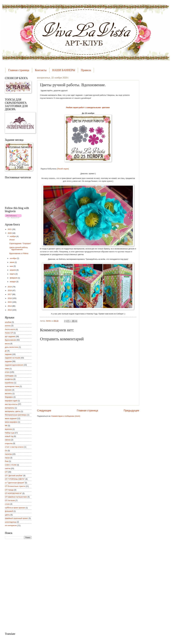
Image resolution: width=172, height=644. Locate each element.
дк (6, 351)
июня (12, 262)
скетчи (8, 468)
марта (13, 274)
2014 (10, 306)
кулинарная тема (12, 386)
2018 (10, 290)
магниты (8, 394)
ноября (13, 236)
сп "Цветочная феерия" (15, 483)
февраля (14, 278)
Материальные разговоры (16, 415)
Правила (86, 70)
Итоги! (12, 240)
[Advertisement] (16, 585)
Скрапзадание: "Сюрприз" (20, 243)
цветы (7, 515)
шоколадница (11, 522)
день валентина (12, 347)
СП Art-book (10, 500)
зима (7, 369)
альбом (8, 322)
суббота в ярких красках (15, 508)
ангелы (8, 326)
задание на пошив (13, 358)
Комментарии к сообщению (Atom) (66, 416)
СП (6, 472)
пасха (7, 458)
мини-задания (11, 418)
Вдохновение (10, 340)
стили (7, 504)
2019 (10, 287)
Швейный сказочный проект (17, 518)
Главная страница (19, 70)
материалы (10, 408)
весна (7, 344)
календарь (9, 376)
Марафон (9, 397)
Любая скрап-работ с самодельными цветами (88, 107)
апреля (13, 270)
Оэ (6, 451)
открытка (9, 443)
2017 (10, 294)
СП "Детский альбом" (14, 476)
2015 (10, 302)
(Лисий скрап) (63, 169)
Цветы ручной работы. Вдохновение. (19, 248)
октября (13, 258)
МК (6, 426)
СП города (9, 490)
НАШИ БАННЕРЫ (64, 70)
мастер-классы (11, 404)
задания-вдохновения (14, 365)
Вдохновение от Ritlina (19, 253)
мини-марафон (11, 422)
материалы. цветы (13, 411)
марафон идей (11, 401)
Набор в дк (9, 433)
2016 (10, 298)
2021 (10, 229)
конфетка (9, 379)
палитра (8, 454)
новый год (9, 436)
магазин (8, 390)
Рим (7, 461)
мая (12, 266)
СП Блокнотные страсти (15, 486)
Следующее (44, 411)
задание (8, 354)
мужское (8, 429)
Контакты (41, 70)
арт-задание (10, 336)
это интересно (11, 525)
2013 (10, 310)
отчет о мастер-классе (14, 447)
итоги (7, 372)
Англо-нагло (10, 329)
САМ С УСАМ (11, 465)
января (13, 282)
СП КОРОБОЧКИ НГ (13, 493)
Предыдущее (131, 411)
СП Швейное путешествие (16, 497)
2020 (10, 233)
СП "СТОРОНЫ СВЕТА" (15, 479)
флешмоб (9, 511)
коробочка (9, 383)
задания (8, 361)
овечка (8, 440)
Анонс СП (9, 333)
